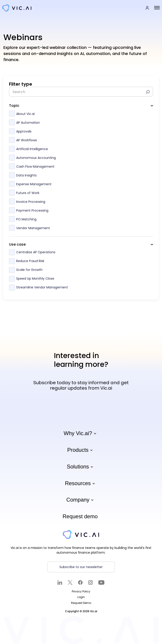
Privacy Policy (81, 591)
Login (81, 597)
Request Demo (81, 603)
